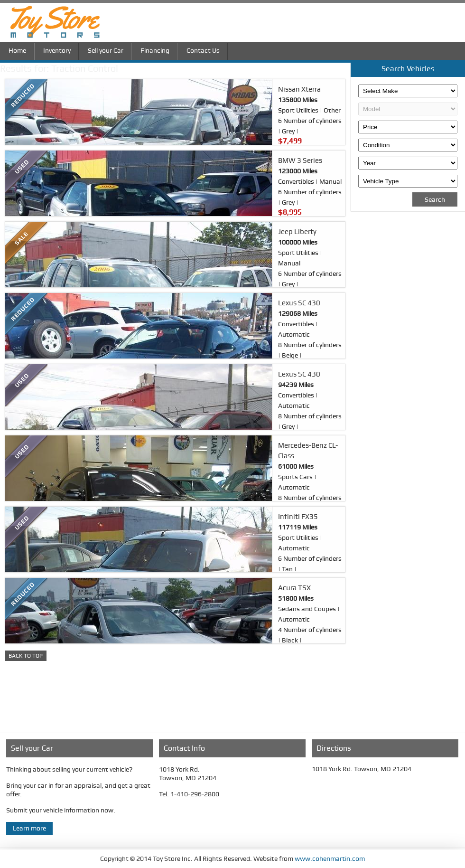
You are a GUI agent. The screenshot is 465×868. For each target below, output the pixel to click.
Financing (155, 49)
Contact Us (203, 49)
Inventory (57, 49)
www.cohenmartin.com (329, 859)
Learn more (29, 828)
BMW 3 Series (300, 160)
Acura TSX (294, 588)
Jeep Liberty (297, 232)
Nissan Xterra (299, 89)
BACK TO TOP (26, 656)
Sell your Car (106, 49)
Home (17, 49)
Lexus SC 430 (299, 303)
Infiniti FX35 (298, 517)
